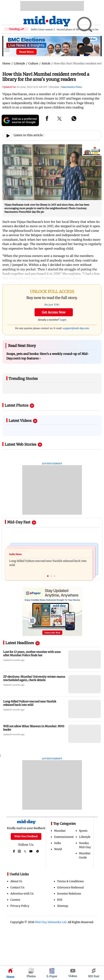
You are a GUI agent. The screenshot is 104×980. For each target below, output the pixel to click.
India (58, 843)
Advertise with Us (22, 894)
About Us (16, 881)
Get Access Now (54, 312)
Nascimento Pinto (72, 87)
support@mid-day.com (76, 328)
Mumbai (60, 831)
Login (63, 320)
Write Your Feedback (26, 836)
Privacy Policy (20, 906)
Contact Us (17, 887)
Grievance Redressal (70, 887)
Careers (15, 900)
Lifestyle (85, 837)
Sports (83, 831)
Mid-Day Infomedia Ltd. (51, 922)
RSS (60, 900)
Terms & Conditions (70, 881)
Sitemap (63, 906)
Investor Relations (69, 894)
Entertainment (64, 837)
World (58, 849)
